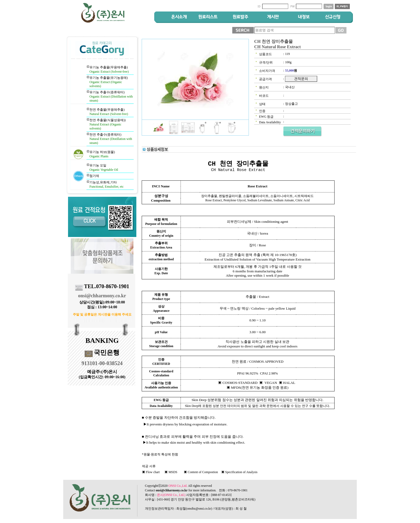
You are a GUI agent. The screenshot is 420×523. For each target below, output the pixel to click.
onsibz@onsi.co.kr (199, 509)
